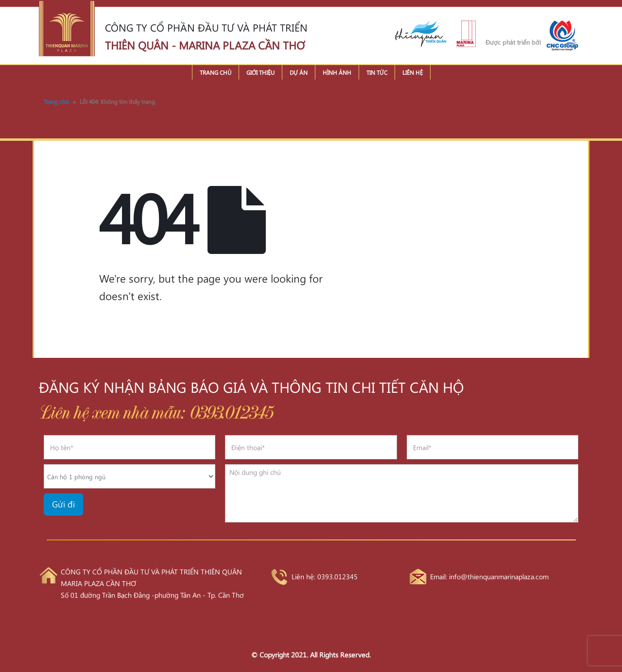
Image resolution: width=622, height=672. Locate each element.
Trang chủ (216, 72)
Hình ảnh (337, 72)
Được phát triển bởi (513, 42)
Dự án (299, 72)
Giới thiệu (260, 72)
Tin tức (377, 72)
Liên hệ (413, 72)
